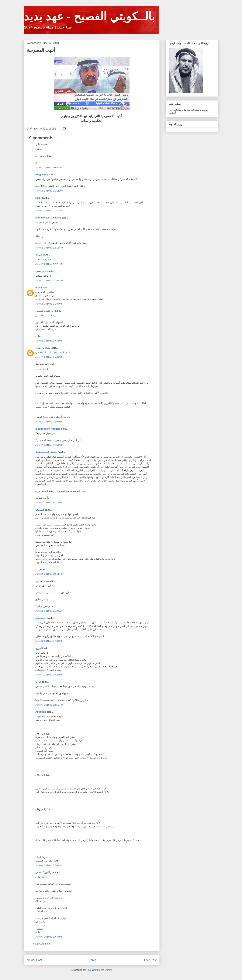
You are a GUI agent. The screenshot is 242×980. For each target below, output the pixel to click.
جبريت (39, 255)
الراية (38, 682)
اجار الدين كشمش (45, 311)
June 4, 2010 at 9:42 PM (49, 675)
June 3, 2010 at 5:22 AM (48, 611)
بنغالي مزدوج (42, 581)
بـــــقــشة (41, 618)
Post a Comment (41, 944)
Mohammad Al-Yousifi (48, 218)
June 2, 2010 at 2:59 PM (49, 422)
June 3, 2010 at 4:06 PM (49, 641)
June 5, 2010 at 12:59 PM (49, 705)
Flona (39, 287)
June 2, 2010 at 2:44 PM (49, 341)
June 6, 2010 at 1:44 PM (49, 937)
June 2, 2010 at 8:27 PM (49, 503)
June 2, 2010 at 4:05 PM (49, 445)
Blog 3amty (42, 174)
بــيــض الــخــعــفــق (46, 452)
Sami (38, 198)
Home (92, 960)
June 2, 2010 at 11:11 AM (49, 191)
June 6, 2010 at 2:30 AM (48, 865)
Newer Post (35, 960)
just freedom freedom (48, 429)
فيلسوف (40, 510)
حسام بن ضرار (43, 348)
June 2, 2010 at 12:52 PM (49, 280)
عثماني (39, 144)
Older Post (150, 960)
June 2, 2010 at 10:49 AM (49, 167)
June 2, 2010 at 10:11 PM (49, 574)
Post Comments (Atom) (99, 970)
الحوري (39, 648)
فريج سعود (41, 271)
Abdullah (41, 712)
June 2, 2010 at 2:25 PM (49, 304)
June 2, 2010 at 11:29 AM (49, 210)
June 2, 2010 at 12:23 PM (49, 264)
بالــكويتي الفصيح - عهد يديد (89, 17)
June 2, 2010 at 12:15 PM (49, 248)
